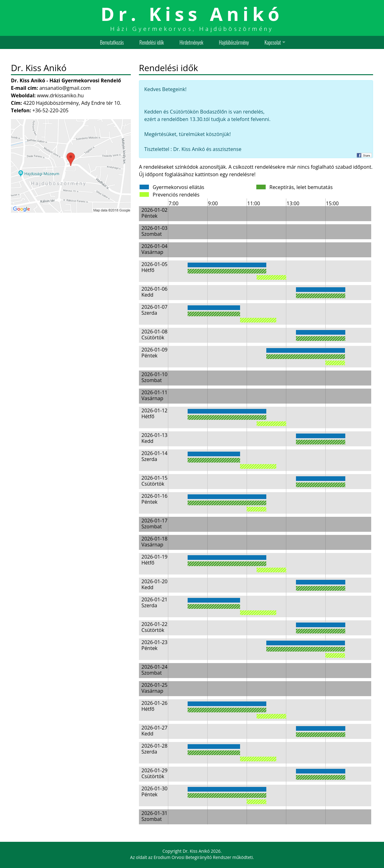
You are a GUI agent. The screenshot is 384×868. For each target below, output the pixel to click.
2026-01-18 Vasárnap (154, 542)
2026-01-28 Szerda (154, 749)
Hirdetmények (191, 42)
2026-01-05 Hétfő (154, 267)
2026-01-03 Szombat (154, 231)
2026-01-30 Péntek (154, 791)
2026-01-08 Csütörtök (154, 335)
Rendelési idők (152, 42)
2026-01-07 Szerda (154, 310)
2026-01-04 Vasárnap (154, 249)
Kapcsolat (273, 42)
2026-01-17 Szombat (154, 524)
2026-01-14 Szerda (154, 456)
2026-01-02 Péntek (154, 213)
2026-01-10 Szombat (154, 377)
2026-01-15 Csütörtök (154, 481)
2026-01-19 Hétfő (154, 560)
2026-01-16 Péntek (154, 499)
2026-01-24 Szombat (154, 670)
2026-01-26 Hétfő (154, 706)
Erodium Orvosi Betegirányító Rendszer (192, 857)
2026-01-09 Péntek (154, 353)
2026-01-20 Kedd (154, 584)
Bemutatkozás (112, 42)
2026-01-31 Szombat (154, 816)
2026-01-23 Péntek (154, 645)
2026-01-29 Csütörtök (154, 773)
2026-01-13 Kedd (154, 438)
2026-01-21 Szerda (154, 602)
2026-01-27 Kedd (154, 731)
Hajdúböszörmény (234, 42)
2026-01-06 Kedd (154, 292)
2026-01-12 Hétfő (154, 413)
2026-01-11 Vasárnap (154, 395)
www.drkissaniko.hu (60, 95)
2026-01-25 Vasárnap (154, 688)
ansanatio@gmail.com (65, 88)
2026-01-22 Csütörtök (154, 627)
